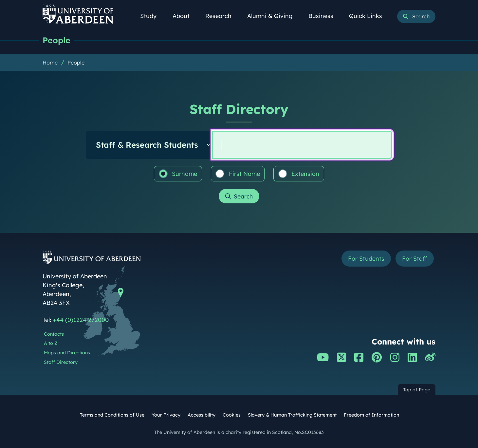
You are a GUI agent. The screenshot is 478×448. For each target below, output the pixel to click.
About (185, 16)
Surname (178, 174)
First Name (238, 174)
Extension (299, 174)
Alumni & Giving (274, 16)
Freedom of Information (371, 415)
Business (324, 16)
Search (243, 196)
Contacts (54, 334)
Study (152, 16)
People (56, 40)
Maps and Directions (67, 353)
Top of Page (417, 390)
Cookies (232, 415)
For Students (366, 259)
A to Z (51, 343)
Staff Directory (61, 362)
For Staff (415, 259)
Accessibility (202, 415)
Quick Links (369, 16)
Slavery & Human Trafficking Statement (292, 415)
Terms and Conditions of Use (112, 415)
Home (50, 63)
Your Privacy (166, 415)
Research (222, 16)
